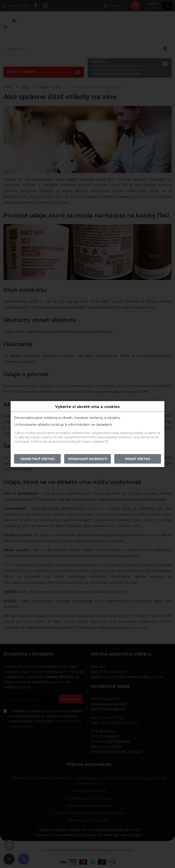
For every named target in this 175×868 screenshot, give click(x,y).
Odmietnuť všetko (37, 459)
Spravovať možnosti (88, 459)
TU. (107, 442)
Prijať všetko (138, 459)
